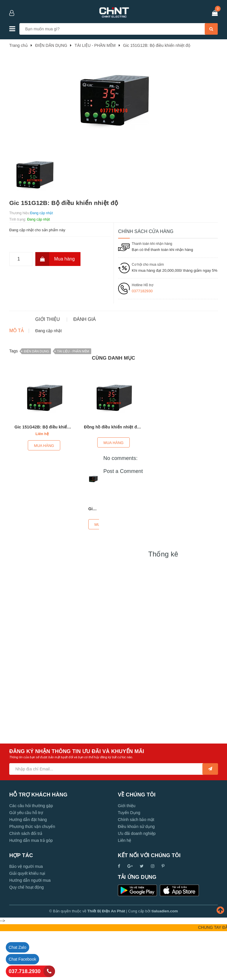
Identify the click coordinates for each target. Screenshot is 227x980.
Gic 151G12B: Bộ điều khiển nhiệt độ (156, 45)
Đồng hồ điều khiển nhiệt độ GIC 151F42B (125, 474)
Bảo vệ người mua (26, 913)
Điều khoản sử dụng (136, 873)
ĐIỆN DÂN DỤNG (36, 397)
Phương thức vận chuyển (32, 873)
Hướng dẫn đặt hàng (28, 866)
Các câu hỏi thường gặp (31, 852)
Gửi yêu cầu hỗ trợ (26, 859)
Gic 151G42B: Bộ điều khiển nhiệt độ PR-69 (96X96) (65, 474)
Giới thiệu (127, 852)
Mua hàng (55, 259)
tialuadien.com (165, 958)
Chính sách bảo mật (136, 866)
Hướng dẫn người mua (30, 927)
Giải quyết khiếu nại (27, 920)
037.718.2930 (25, 971)
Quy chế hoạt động (26, 934)
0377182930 (142, 291)
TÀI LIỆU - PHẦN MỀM (73, 397)
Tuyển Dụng (129, 859)
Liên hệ (125, 887)
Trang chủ (19, 45)
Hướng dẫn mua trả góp (31, 887)
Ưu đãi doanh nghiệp (137, 880)
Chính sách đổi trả (26, 880)
